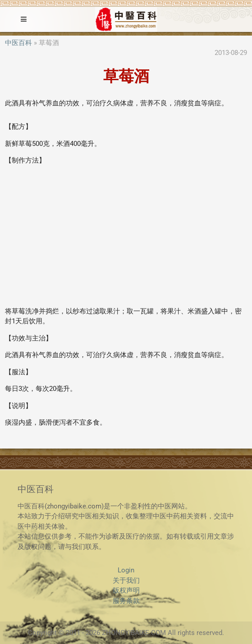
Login (126, 570)
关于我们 (126, 581)
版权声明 (126, 590)
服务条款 (126, 601)
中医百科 (18, 43)
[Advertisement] (126, 236)
